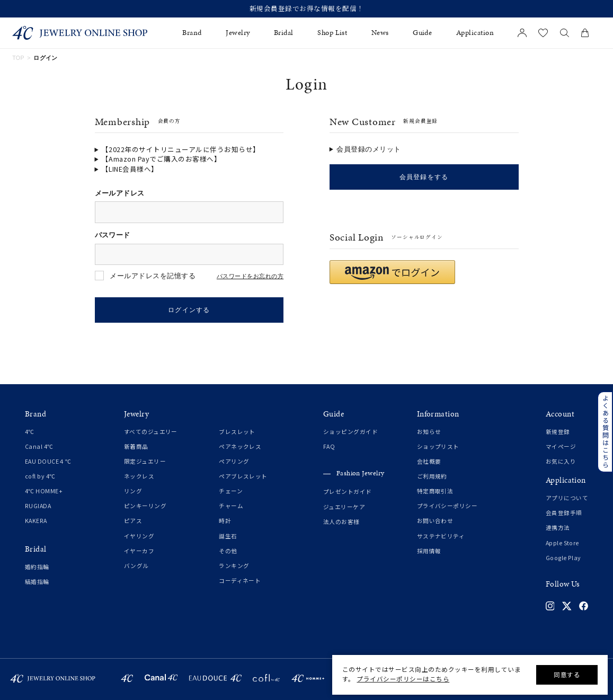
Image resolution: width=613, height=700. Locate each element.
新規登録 (558, 432)
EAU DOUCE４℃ (48, 462)
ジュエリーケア (344, 507)
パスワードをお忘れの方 (250, 276)
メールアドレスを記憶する (153, 276)
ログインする (189, 310)
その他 (228, 551)
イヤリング (139, 536)
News (380, 33)
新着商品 (136, 447)
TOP (18, 58)
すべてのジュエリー (151, 432)
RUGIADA (38, 507)
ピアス (133, 521)
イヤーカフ (139, 551)
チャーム (231, 507)
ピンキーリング (145, 507)
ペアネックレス (240, 447)
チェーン (231, 492)
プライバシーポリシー (447, 507)
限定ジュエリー (145, 462)
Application (475, 33)
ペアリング (234, 462)
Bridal (284, 33)
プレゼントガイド (348, 492)
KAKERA (36, 521)
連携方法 (558, 528)
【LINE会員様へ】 (130, 169)
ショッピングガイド (350, 432)
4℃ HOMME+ (44, 492)
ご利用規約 (432, 477)
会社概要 (429, 462)
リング (133, 492)
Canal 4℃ (39, 447)
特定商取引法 (435, 492)
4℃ (30, 432)
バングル (136, 566)
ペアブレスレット (243, 477)
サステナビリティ (441, 536)
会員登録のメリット (369, 149)
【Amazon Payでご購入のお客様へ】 (162, 159)
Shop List (332, 33)
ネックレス (139, 477)
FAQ (329, 447)
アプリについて (567, 499)
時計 (225, 521)
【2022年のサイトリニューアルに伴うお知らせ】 (181, 149)
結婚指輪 (37, 582)
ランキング (234, 566)
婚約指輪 (37, 567)
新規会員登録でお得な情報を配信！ (307, 9)
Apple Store (562, 543)
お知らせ (429, 432)
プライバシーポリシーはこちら (403, 679)
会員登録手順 (564, 513)
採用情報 (429, 551)
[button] (392, 272)
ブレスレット (237, 432)
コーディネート (240, 581)
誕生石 (228, 536)
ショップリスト (438, 447)
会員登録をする (424, 177)
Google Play (563, 558)
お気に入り (561, 462)
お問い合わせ (435, 521)
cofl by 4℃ (40, 477)
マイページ (561, 447)
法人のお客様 (341, 522)
